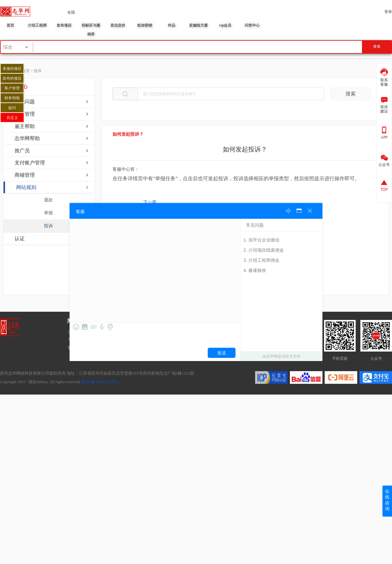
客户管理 (12, 88)
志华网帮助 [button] (27, 138)
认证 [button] (20, 239)
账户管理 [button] (25, 114)
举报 (48, 213)
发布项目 (64, 25)
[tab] (48, 102)
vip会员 (225, 25)
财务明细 (12, 98)
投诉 (48, 226)
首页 (10, 25)
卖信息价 (118, 25)
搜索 (351, 94)
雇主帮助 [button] (25, 126)
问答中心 (252, 25)
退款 (48, 200)
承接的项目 (12, 69)
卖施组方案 (199, 25)
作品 (172, 25)
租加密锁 (145, 25)
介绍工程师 (37, 25)
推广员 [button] (22, 151)
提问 (12, 108)
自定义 (12, 118)
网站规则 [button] (26, 187)
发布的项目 (12, 78)
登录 (388, 12)
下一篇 (150, 202)
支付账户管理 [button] (30, 163)
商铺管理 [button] (25, 175)
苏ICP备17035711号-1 (100, 382)
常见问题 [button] (25, 102)
